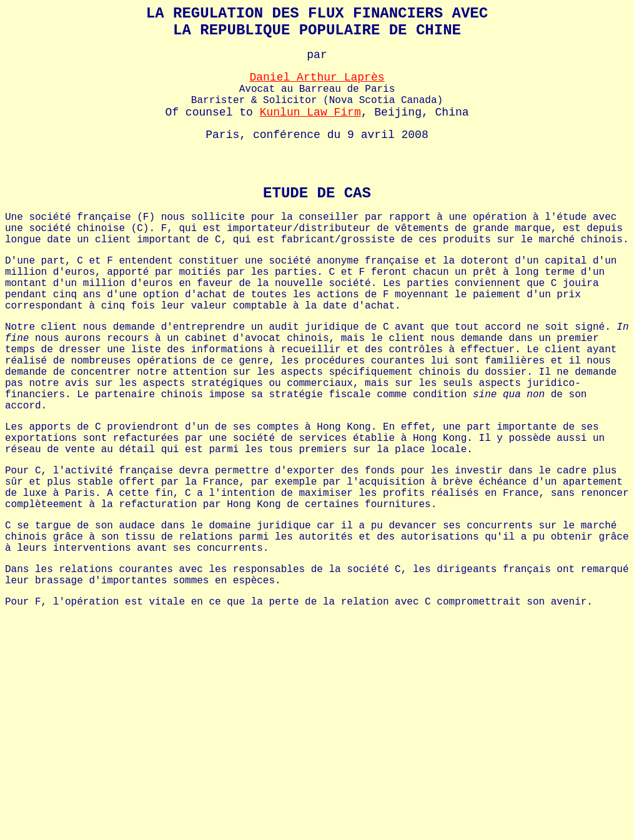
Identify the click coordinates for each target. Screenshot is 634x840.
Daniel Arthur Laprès (317, 77)
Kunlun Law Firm (310, 112)
